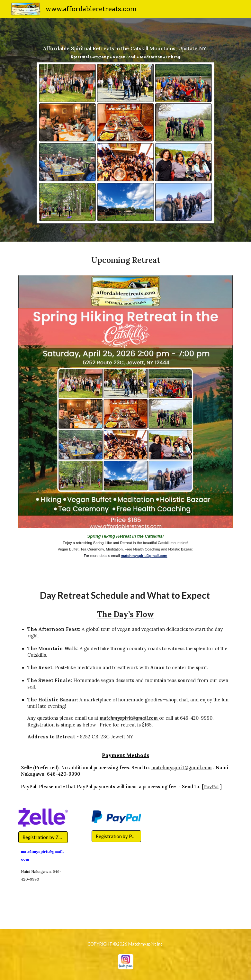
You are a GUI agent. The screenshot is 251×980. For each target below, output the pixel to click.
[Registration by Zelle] (43, 837)
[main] (126, 49)
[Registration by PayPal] (116, 836)
